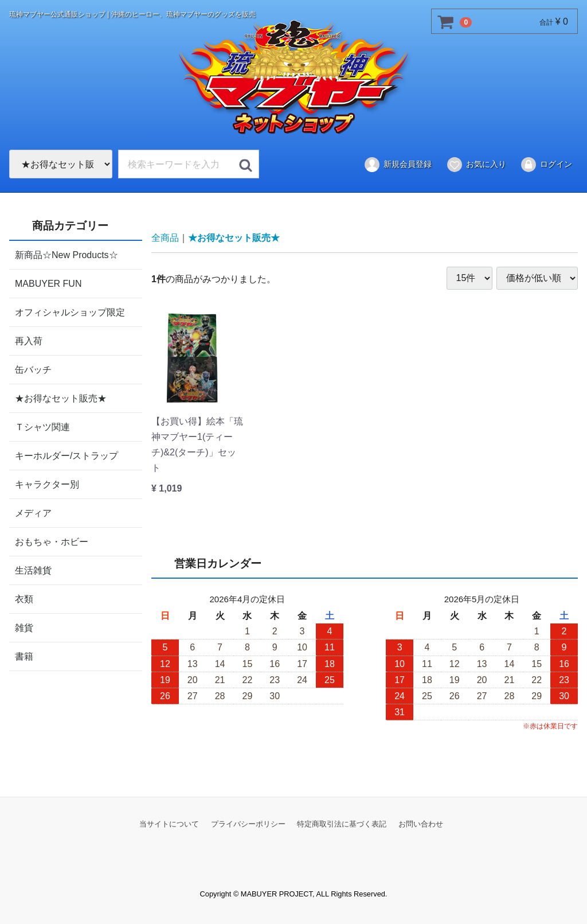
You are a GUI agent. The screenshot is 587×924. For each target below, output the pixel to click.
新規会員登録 (398, 165)
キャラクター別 (47, 484)
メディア (33, 512)
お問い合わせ (421, 823)
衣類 (24, 599)
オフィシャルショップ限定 (70, 312)
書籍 (24, 656)
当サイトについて (169, 823)
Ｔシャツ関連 (42, 426)
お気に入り (476, 165)
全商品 (165, 238)
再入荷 (29, 340)
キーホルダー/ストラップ (66, 455)
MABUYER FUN (48, 283)
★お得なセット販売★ (61, 398)
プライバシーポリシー (248, 823)
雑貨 (24, 627)
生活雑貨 (33, 570)
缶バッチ (33, 369)
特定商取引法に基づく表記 (342, 823)
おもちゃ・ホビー (52, 541)
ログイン (546, 165)
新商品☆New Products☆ (66, 254)
